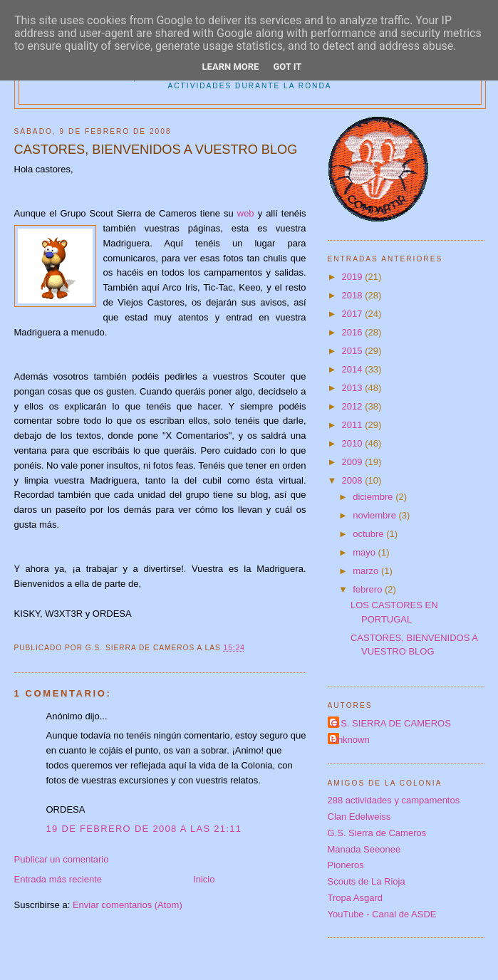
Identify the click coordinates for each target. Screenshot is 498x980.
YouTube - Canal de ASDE (382, 914)
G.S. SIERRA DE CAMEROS (391, 723)
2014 (354, 369)
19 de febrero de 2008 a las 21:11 (144, 829)
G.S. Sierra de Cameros (377, 833)
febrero (369, 589)
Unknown (351, 740)
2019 (354, 277)
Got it (287, 67)
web (246, 213)
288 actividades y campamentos (394, 800)
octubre (369, 534)
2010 (354, 443)
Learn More (231, 67)
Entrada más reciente (58, 879)
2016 (354, 332)
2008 (354, 480)
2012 (354, 406)
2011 (354, 425)
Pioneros (346, 865)
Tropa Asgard (356, 898)
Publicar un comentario (62, 859)
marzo (367, 571)
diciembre (374, 497)
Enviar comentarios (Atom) (128, 905)
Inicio (204, 879)
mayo (365, 552)
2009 (354, 462)
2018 (354, 295)
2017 (354, 314)
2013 (354, 388)
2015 (354, 351)
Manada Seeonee (364, 849)
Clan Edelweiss (359, 817)
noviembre (375, 515)
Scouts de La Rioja (367, 881)
